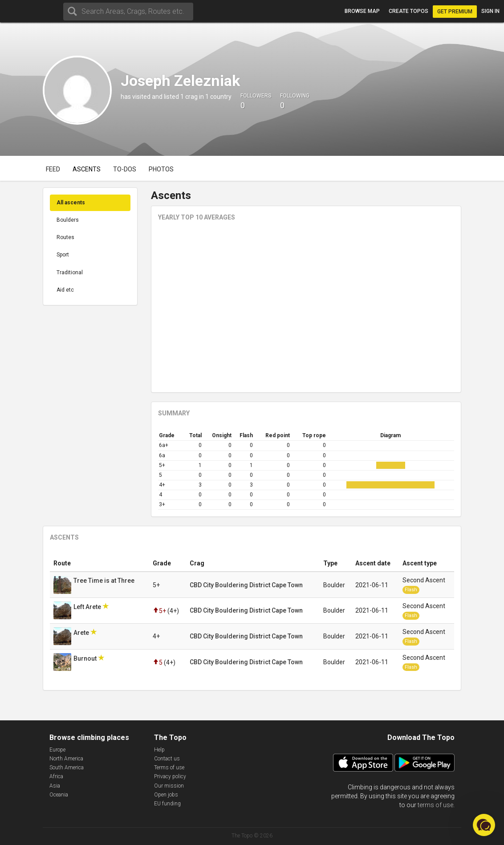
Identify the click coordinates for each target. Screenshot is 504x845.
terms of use (435, 805)
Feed (53, 169)
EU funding (167, 804)
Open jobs (166, 795)
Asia (55, 786)
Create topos (408, 11)
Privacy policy (170, 776)
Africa (56, 776)
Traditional (70, 272)
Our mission (169, 786)
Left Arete (88, 607)
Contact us (167, 759)
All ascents (71, 203)
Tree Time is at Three (105, 581)
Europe (57, 750)
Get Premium (455, 12)
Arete (82, 633)
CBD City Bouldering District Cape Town (246, 585)
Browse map (362, 11)
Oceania (59, 795)
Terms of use (169, 768)
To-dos (125, 169)
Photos (161, 169)
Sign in (490, 11)
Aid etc (65, 290)
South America (67, 768)
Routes (65, 237)
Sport (63, 255)
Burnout (86, 658)
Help (159, 750)
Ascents (87, 169)
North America (66, 759)
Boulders (68, 220)
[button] (484, 825)
